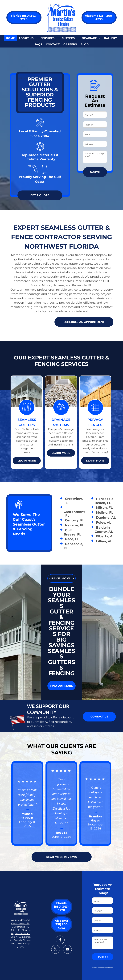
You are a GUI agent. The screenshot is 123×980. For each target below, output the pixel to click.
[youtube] (67, 950)
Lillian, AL (16, 937)
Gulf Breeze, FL (20, 927)
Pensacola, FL (22, 933)
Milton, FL (15, 930)
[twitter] (56, 950)
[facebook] (60, 940)
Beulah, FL (20, 940)
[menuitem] (10, 38)
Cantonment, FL (20, 923)
